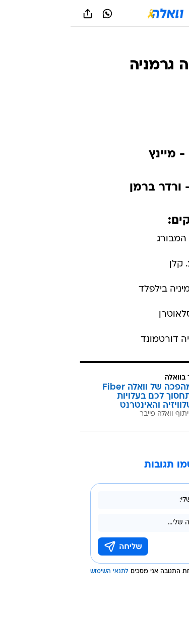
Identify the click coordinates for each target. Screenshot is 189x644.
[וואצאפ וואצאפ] (37, 14)
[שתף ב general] (17, 14)
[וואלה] (95, 14)
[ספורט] (168, 45)
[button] (146, 14)
